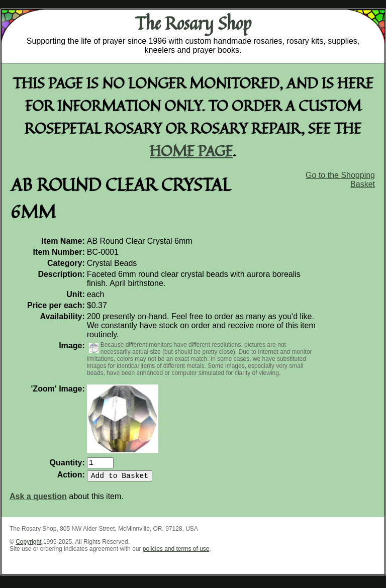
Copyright (28, 546)
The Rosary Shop (193, 23)
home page (191, 151)
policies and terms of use (176, 553)
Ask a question (38, 500)
